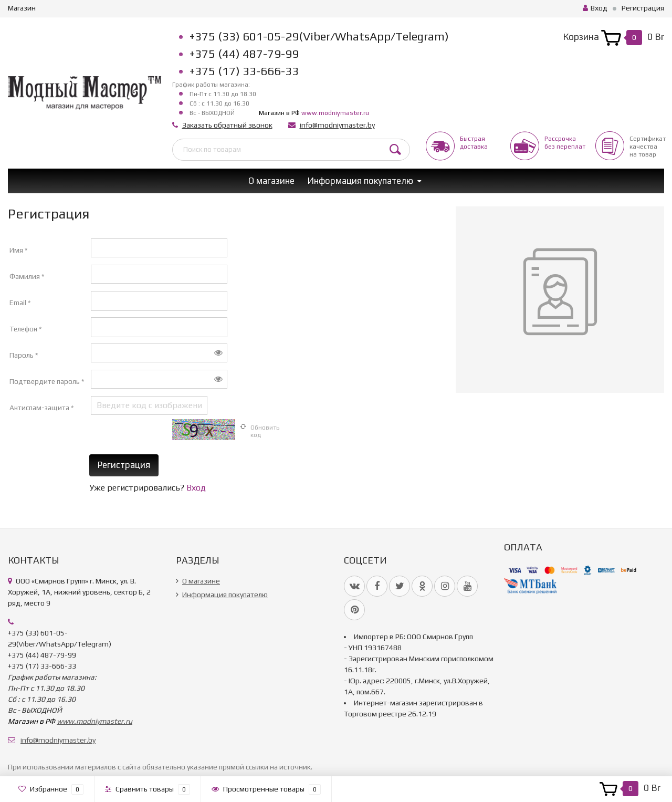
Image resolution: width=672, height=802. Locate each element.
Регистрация (643, 8)
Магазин (22, 8)
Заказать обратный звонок (227, 125)
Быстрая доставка (474, 143)
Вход (595, 8)
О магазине (271, 181)
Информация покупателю (360, 181)
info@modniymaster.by (337, 125)
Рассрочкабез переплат (565, 143)
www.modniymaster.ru (335, 113)
